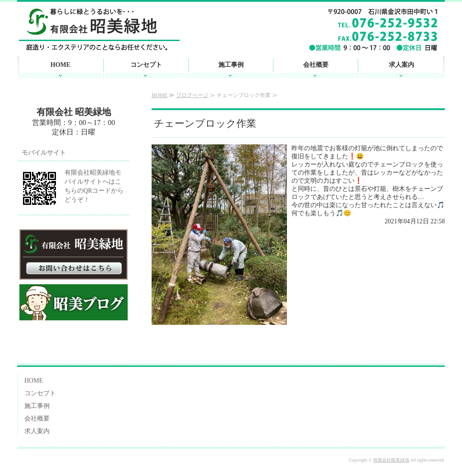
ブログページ (192, 95)
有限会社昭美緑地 (391, 460)
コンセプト (146, 65)
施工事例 (231, 65)
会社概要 (316, 65)
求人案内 (402, 65)
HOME (60, 65)
